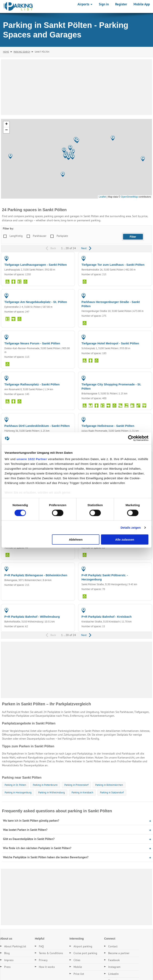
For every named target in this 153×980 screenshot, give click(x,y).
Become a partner (119, 953)
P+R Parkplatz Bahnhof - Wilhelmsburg (32, 617)
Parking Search (22, 52)
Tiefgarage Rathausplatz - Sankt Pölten (32, 384)
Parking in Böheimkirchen (109, 785)
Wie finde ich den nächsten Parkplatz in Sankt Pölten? (37, 848)
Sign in (104, 4)
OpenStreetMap (129, 197)
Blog (7, 953)
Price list (79, 974)
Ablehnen (76, 539)
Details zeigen (131, 528)
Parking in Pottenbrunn (45, 785)
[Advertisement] (76, 87)
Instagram (114, 967)
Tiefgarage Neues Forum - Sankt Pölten (32, 343)
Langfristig (16, 236)
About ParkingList (15, 946)
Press (7, 967)
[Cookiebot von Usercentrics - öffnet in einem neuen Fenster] (131, 438)
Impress (9, 960)
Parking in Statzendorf (112, 792)
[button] (63, 174)
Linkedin (113, 974)
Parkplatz (62, 236)
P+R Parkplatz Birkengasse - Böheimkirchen (36, 575)
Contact (113, 946)
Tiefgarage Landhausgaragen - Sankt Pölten (36, 265)
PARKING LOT (63, 569)
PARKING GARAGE (60, 258)
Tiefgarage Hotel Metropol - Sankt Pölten (110, 343)
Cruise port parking (85, 953)
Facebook (114, 960)
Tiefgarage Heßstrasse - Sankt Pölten (108, 426)
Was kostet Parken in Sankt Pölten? (25, 830)
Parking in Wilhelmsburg (51, 792)
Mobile (78, 967)
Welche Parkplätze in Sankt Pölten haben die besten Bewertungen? (46, 857)
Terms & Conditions (51, 953)
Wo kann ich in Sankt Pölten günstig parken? (31, 821)
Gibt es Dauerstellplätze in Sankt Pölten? (29, 839)
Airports (85, 4)
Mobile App (142, 4)
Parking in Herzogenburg (18, 792)
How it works (47, 967)
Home (6, 52)
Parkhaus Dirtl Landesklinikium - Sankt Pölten (37, 426)
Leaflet (102, 197)
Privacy (43, 960)
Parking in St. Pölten (15, 785)
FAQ (41, 946)
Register (121, 4)
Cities (77, 960)
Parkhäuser (40, 236)
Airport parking (83, 946)
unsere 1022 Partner (32, 459)
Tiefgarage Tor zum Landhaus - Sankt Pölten (113, 265)
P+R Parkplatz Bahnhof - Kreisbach (106, 617)
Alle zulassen (125, 539)
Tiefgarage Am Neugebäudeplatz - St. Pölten (36, 302)
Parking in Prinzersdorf (76, 785)
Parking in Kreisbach (82, 792)
